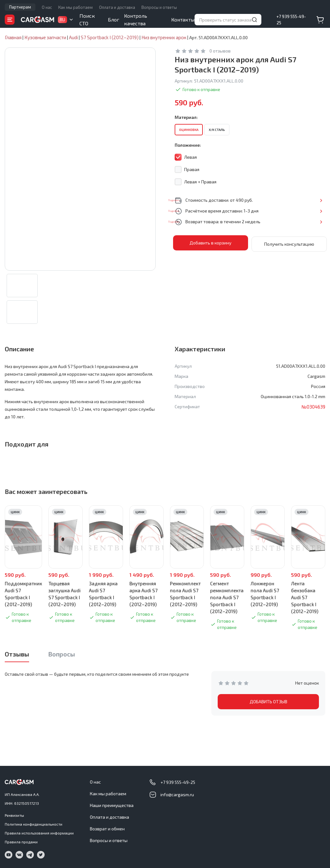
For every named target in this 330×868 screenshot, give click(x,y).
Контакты (183, 19)
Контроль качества (136, 19)
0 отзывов (220, 51)
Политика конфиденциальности (34, 824)
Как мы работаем (75, 7)
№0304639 (313, 409)
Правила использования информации (39, 833)
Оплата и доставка (117, 7)
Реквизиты (14, 815)
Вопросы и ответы (159, 7)
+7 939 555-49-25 (291, 20)
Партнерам (20, 7)
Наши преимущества (112, 805)
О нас (47, 7)
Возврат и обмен (107, 829)
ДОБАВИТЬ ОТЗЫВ (268, 704)
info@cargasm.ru (177, 794)
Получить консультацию (289, 243)
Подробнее (304, 200)
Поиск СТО (87, 19)
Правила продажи (21, 842)
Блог (114, 19)
